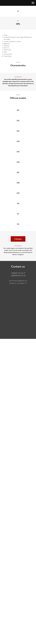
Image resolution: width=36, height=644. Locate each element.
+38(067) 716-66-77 (18, 273)
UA (18, 11)
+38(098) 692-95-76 (18, 276)
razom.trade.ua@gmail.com (18, 281)
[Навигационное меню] (33, 3)
